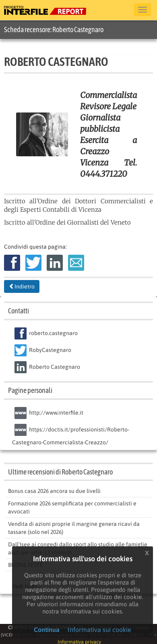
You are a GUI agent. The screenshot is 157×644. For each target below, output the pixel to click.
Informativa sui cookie (99, 630)
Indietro (22, 286)
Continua (47, 630)
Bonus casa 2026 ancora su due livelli (54, 491)
